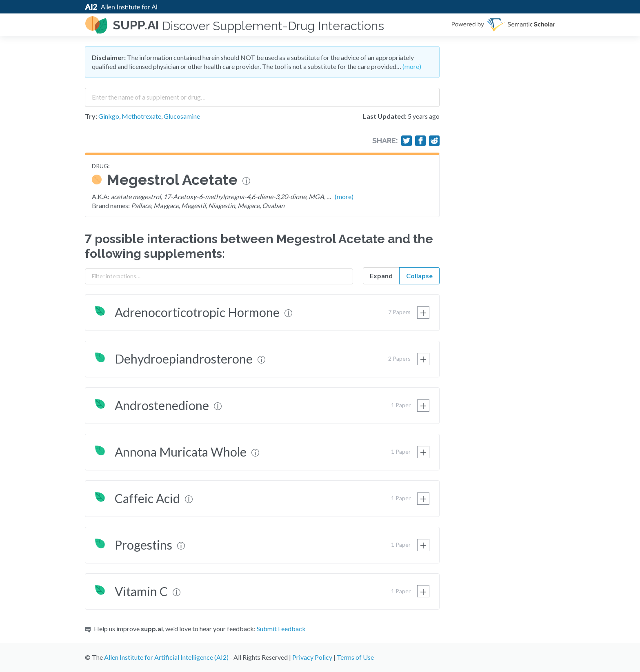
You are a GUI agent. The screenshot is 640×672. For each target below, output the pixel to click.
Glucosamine (182, 116)
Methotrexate (141, 116)
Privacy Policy (312, 657)
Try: (91, 116)
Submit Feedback (281, 629)
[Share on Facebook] (420, 141)
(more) (412, 66)
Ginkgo (109, 116)
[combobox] (262, 94)
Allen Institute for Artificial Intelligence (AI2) (166, 657)
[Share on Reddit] (434, 141)
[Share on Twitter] (407, 141)
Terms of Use (355, 657)
